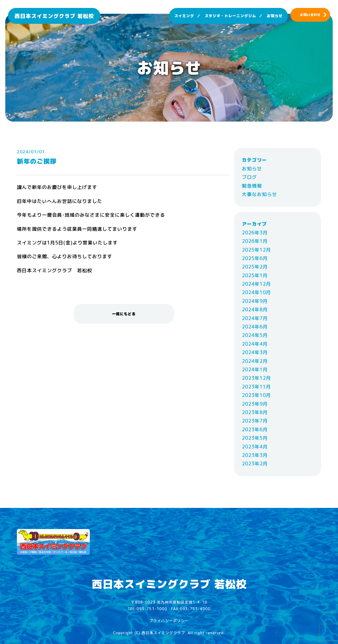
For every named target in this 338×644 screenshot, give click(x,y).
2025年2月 (255, 267)
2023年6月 (255, 430)
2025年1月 (255, 275)
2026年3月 (255, 233)
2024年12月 (256, 284)
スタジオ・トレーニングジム (230, 16)
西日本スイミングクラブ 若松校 (54, 16)
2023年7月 (255, 421)
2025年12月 (256, 250)
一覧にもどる (124, 314)
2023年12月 (256, 378)
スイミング (184, 16)
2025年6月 (255, 258)
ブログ (249, 177)
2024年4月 (255, 344)
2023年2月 (255, 464)
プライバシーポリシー (169, 621)
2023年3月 (255, 455)
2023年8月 (255, 412)
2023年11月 (256, 387)
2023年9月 (255, 404)
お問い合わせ (310, 15)
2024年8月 (255, 310)
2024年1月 (255, 370)
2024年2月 (255, 361)
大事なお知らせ (259, 194)
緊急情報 (252, 186)
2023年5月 (255, 438)
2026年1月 (255, 241)
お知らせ (275, 16)
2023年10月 (256, 395)
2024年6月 (255, 327)
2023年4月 (255, 447)
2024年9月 (255, 301)
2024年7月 (255, 318)
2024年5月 (255, 335)
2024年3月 (255, 352)
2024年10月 (256, 292)
